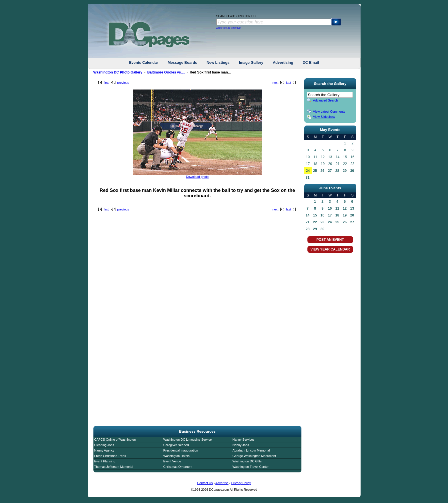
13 (352, 208)
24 (308, 171)
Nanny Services (244, 440)
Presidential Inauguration (181, 450)
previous (123, 83)
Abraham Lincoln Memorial (251, 450)
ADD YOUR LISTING (229, 28)
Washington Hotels (177, 456)
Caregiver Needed (176, 445)
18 (337, 215)
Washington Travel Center (251, 467)
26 (322, 171)
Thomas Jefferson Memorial (114, 467)
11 (337, 208)
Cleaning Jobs (104, 445)
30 (352, 171)
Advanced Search (326, 100)
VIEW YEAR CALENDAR (330, 249)
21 (308, 222)
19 (345, 215)
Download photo (197, 177)
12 (345, 208)
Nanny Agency (104, 450)
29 (345, 171)
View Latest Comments (329, 112)
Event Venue (172, 461)
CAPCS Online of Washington (115, 440)
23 (322, 222)
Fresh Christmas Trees (110, 456)
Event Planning (105, 461)
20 (352, 215)
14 (308, 215)
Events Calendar (144, 62)
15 (315, 215)
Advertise (222, 483)
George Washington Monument (254, 456)
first (106, 83)
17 (330, 215)
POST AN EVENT (330, 240)
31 (308, 178)
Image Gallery (251, 62)
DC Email (311, 62)
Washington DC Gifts (247, 461)
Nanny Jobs (241, 445)
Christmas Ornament (178, 467)
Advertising (283, 62)
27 (330, 171)
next (276, 83)
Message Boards (182, 62)
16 (322, 215)
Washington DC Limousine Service (188, 440)
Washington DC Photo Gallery (118, 72)
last (288, 83)
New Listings (218, 62)
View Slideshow (324, 117)
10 (330, 208)
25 (315, 171)
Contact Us (205, 483)
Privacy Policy (241, 483)
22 (315, 222)
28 (337, 171)
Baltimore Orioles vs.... (166, 72)
